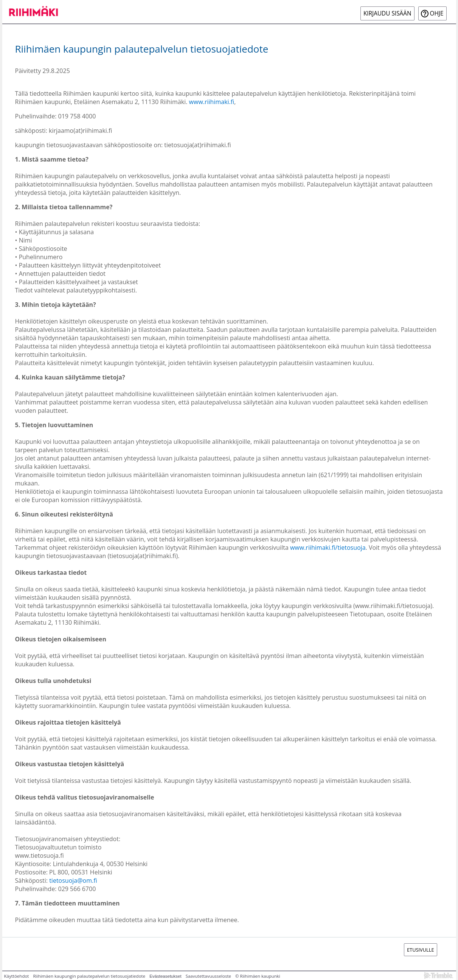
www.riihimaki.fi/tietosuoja (328, 548)
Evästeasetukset (165, 976)
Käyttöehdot (17, 976)
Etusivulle (421, 950)
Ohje (437, 13)
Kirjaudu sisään (387, 13)
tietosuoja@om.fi (73, 880)
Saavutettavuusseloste (208, 976)
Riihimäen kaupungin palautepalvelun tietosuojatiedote (89, 976)
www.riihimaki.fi (212, 102)
